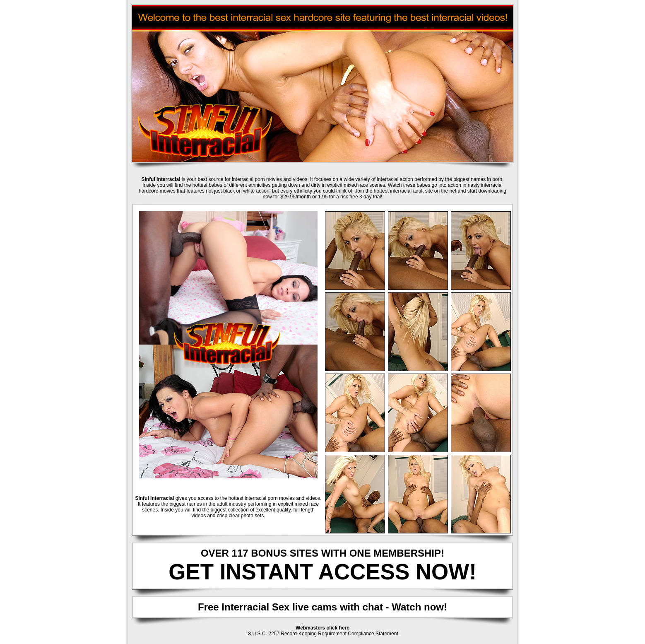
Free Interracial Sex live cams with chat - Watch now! (322, 607)
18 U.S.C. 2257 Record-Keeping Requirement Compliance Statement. (322, 634)
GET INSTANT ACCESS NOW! (322, 572)
